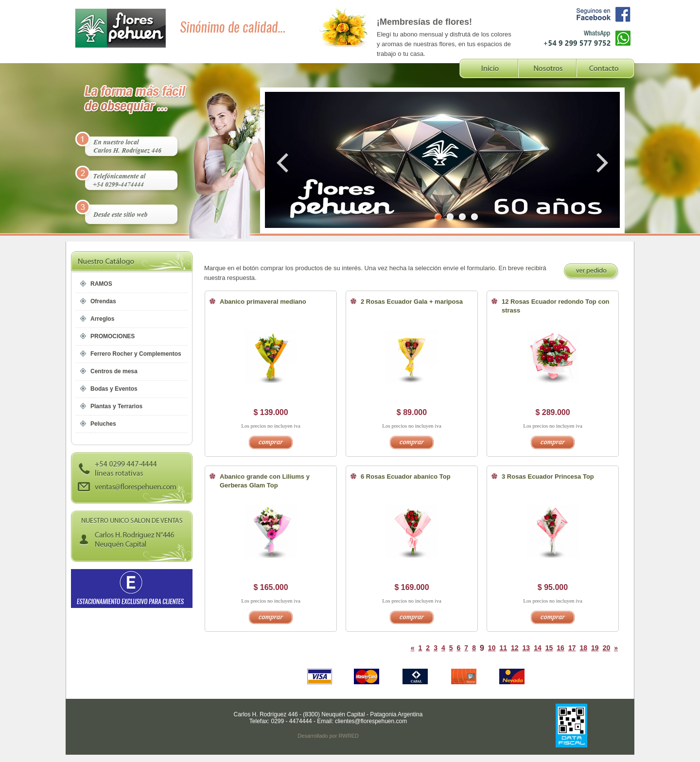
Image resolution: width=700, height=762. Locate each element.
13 (526, 648)
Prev (284, 163)
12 (515, 648)
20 (607, 648)
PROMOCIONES (113, 336)
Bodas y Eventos (114, 389)
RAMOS (101, 284)
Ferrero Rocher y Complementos (136, 354)
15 (549, 648)
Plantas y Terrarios (116, 406)
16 (560, 648)
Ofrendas (103, 301)
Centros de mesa (114, 371)
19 (595, 648)
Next (600, 163)
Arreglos (102, 319)
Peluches (103, 424)
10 (492, 648)
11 (503, 648)
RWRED (349, 736)
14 (538, 648)
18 (583, 648)
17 (572, 648)
